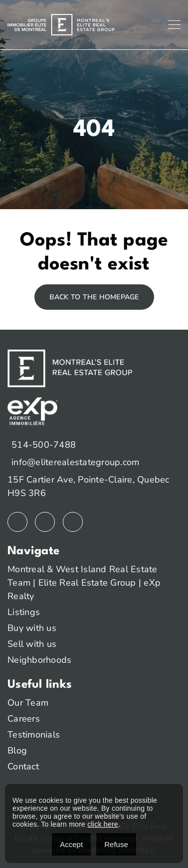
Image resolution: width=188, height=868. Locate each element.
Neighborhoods (39, 660)
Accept (71, 844)
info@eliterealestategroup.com (75, 462)
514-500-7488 (44, 445)
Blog (17, 750)
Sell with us (32, 644)
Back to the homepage (94, 297)
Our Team (28, 703)
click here (103, 824)
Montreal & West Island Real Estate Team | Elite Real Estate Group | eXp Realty (84, 583)
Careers (24, 719)
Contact (23, 766)
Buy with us (32, 628)
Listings (24, 612)
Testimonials (34, 735)
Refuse (116, 844)
